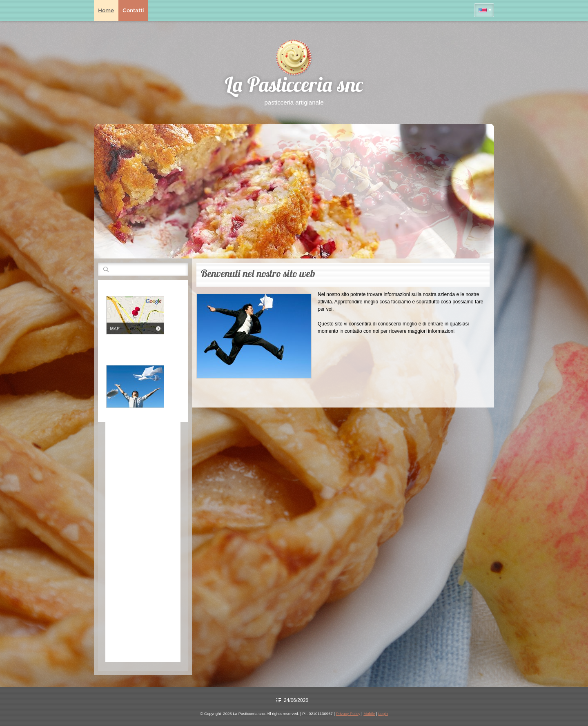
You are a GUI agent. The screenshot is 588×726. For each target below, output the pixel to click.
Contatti (133, 10)
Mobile (369, 714)
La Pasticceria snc (294, 87)
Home (106, 10)
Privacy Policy (348, 714)
